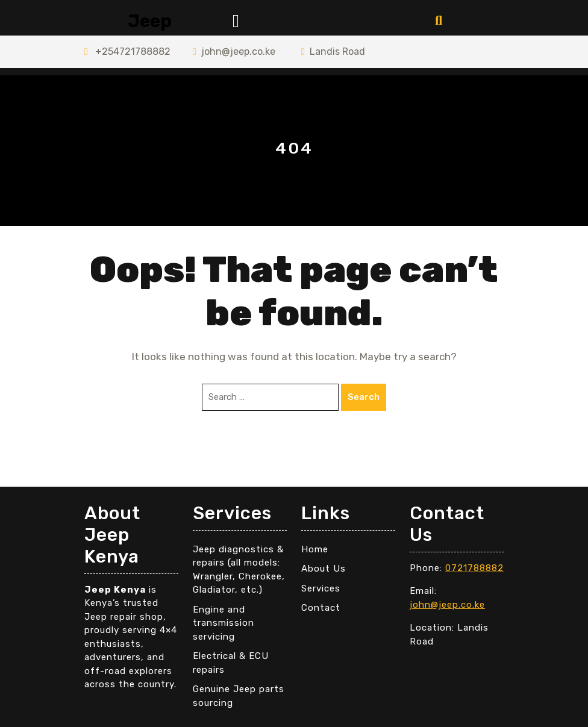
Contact (321, 608)
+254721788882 (127, 51)
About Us (324, 569)
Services (321, 588)
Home (315, 549)
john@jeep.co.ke (234, 51)
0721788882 (474, 568)
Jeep (150, 21)
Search (364, 397)
